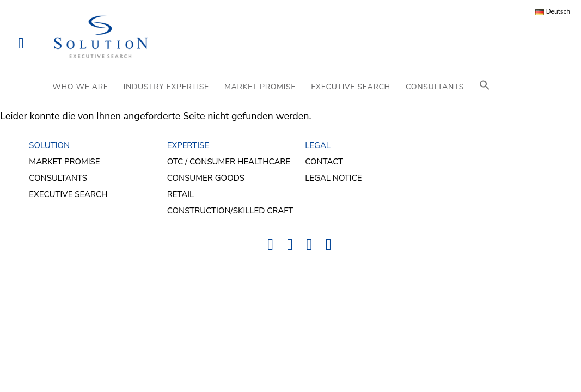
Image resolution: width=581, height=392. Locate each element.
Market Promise (64, 162)
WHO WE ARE (80, 87)
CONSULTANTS (435, 87)
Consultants (58, 178)
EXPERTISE (188, 145)
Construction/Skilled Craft (230, 211)
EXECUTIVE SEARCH (351, 87)
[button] (485, 87)
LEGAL (318, 145)
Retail (181, 194)
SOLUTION (49, 145)
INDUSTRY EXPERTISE (166, 87)
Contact (324, 162)
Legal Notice (333, 178)
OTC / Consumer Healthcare (229, 162)
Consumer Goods (206, 178)
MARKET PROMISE (260, 87)
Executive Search (68, 194)
